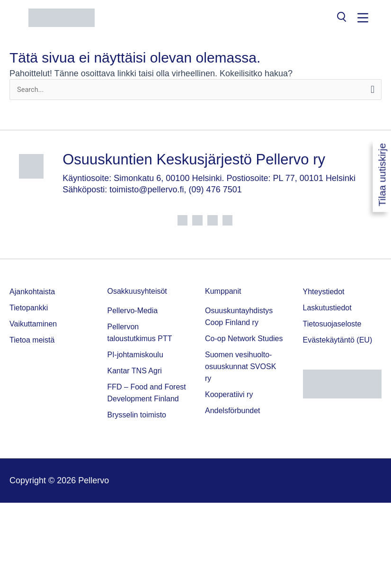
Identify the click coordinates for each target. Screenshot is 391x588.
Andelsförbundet (233, 411)
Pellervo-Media (133, 311)
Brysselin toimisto (137, 415)
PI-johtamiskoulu (135, 355)
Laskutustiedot (327, 308)
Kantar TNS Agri (135, 371)
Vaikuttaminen (33, 324)
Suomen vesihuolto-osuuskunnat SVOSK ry (240, 366)
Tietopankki (29, 308)
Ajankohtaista (32, 292)
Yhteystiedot (324, 292)
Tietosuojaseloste (332, 324)
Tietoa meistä (32, 340)
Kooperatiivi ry (229, 394)
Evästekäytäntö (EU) (338, 340)
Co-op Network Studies (244, 339)
